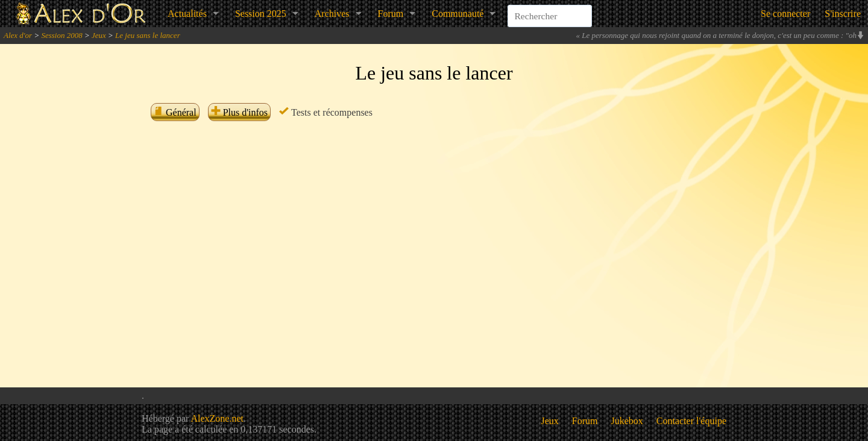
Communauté (458, 14)
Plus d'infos (239, 112)
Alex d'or (18, 35)
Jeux (99, 35)
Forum (391, 14)
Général (175, 112)
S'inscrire (843, 14)
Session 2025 (261, 14)
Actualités (187, 14)
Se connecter (785, 14)
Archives (332, 14)
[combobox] (550, 8)
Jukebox (627, 421)
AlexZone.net (217, 418)
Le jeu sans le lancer (148, 35)
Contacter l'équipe (691, 421)
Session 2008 (61, 35)
